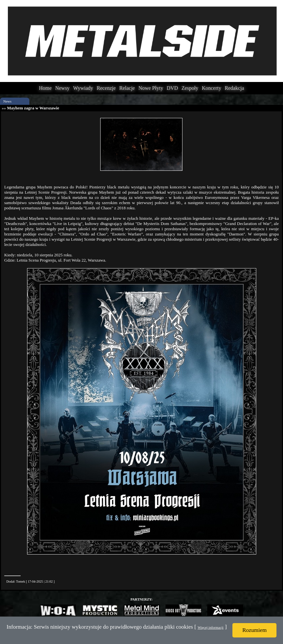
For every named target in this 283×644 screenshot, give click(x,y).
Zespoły (190, 88)
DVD (173, 88)
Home (45, 88)
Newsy (62, 88)
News (7, 101)
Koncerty (212, 88)
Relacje (127, 88)
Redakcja (234, 88)
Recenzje (106, 88)
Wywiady (83, 88)
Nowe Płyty (151, 88)
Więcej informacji (210, 627)
